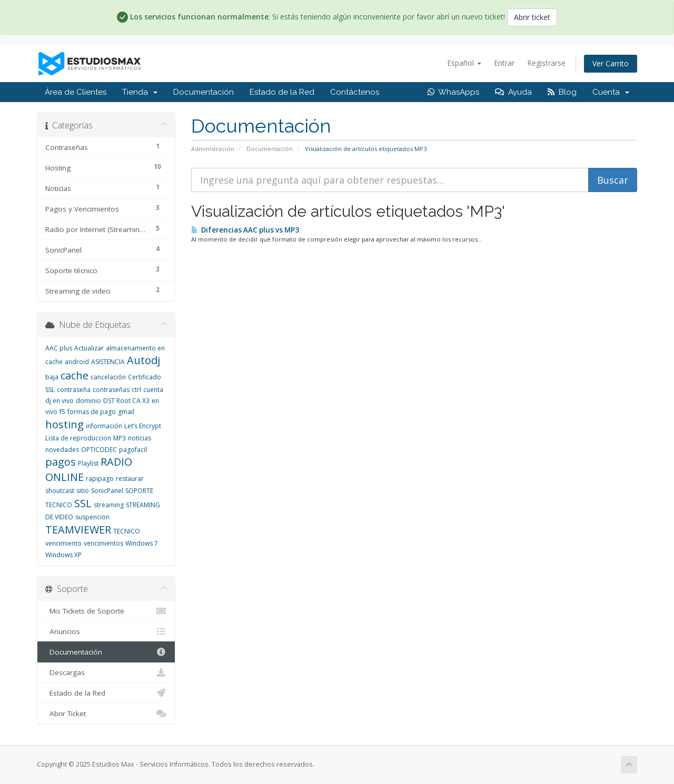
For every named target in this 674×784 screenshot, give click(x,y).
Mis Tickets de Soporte (106, 611)
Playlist (88, 463)
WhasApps (453, 92)
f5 (62, 412)
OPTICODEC (99, 450)
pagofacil (133, 450)
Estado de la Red (282, 92)
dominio (88, 401)
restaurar (130, 479)
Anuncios (106, 631)
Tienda (140, 92)
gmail (126, 412)
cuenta (153, 390)
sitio (83, 491)
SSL (83, 503)
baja (52, 377)
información (104, 426)
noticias (140, 438)
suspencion (92, 517)
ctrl (136, 390)
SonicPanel (107, 491)
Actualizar (89, 348)
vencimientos (103, 543)
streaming (109, 505)
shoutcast (60, 491)
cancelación (108, 377)
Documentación (204, 92)
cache (75, 375)
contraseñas (111, 390)
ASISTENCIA (108, 362)
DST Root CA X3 (126, 401)
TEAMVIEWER (78, 530)
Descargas (106, 672)
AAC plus (59, 348)
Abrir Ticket (106, 713)
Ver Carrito (611, 63)
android (77, 362)
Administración (213, 149)
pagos (61, 462)
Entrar (504, 63)
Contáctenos (355, 92)
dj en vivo (60, 401)
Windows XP (63, 555)
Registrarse (546, 63)
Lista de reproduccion (78, 438)
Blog (562, 92)
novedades (62, 450)
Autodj (143, 360)
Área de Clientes (76, 92)
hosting (65, 424)
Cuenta (611, 92)
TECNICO (127, 531)
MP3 (120, 438)
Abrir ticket (532, 17)
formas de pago (92, 412)
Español (464, 63)
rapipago (100, 479)
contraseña (74, 390)
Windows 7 (142, 543)
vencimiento (63, 543)
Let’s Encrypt (143, 426)
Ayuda (513, 92)
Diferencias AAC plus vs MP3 (245, 230)
